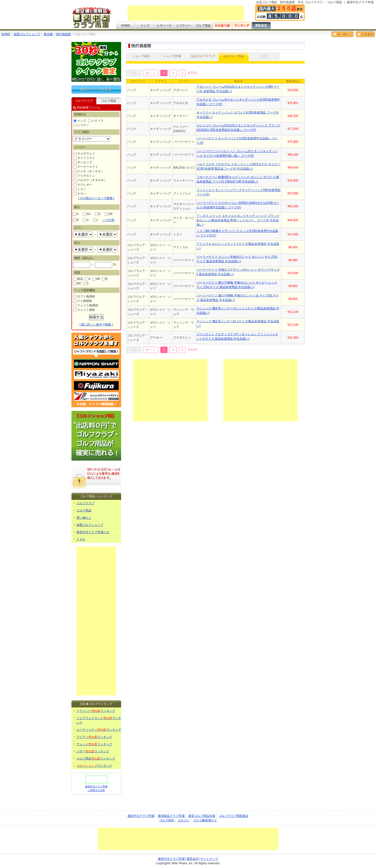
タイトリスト (84, 158)
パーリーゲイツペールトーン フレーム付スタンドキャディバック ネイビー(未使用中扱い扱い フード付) (237, 153)
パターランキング (93, 751)
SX (87, 214)
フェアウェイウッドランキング (99, 720)
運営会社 (193, 859)
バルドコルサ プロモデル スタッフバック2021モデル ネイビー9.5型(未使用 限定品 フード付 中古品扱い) (238, 166)
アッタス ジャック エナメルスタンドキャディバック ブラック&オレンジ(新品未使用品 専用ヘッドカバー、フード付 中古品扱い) (238, 220)
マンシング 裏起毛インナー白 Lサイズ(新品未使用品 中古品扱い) (238, 324)
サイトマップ (209, 859)
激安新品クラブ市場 (171, 816)
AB (96, 279)
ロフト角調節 (84, 296)
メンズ (145, 26)
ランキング (242, 26)
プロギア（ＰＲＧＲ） (90, 180)
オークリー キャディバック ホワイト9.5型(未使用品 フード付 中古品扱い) (238, 115)
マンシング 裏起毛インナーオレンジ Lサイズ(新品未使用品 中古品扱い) (238, 311)
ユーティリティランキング (99, 730)
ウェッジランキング (94, 744)
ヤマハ (80, 194)
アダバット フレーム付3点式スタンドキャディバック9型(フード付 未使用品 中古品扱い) (238, 89)
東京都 (48, 34)
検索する (96, 317)
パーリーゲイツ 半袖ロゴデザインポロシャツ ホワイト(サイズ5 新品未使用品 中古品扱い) (238, 272)
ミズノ (80, 189)
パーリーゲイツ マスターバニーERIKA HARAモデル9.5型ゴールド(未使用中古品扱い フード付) (238, 205)
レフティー (184, 26)
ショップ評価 (172, 56)
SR (109, 214)
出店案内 (365, 34)
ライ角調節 (83, 301)
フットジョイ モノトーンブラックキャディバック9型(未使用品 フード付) (239, 192)
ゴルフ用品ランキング (96, 759)
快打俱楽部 (64, 34)
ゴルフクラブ (85, 503)
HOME (126, 26)
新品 (78, 279)
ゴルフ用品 (203, 26)
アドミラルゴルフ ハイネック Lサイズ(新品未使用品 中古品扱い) (238, 246)
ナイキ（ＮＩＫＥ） (89, 171)
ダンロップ (83, 162)
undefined (83, 234)
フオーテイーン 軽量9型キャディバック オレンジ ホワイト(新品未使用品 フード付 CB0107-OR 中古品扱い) (238, 179)
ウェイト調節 (84, 310)
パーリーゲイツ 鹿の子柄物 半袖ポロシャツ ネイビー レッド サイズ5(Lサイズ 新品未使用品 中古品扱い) (237, 285)
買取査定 (261, 26)
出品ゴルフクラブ (203, 56)
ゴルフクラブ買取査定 (234, 816)
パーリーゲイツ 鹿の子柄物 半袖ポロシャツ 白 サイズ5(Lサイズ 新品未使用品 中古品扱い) (238, 298)
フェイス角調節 (86, 305)
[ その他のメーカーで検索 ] (96, 198)
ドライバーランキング (96, 711)
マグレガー (83, 185)
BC (77, 283)
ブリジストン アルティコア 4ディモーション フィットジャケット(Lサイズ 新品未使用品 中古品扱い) (237, 336)
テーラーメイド (86, 167)
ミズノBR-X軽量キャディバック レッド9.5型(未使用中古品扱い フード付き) (237, 233)
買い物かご (342, 34)
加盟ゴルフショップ (27, 34)
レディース (164, 26)
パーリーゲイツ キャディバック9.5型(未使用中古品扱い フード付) (237, 141)
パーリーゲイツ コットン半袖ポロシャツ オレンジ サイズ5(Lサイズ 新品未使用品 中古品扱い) (237, 259)
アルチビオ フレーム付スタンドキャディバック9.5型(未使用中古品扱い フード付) (238, 102)
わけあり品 (222, 26)
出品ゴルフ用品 (234, 56)
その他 (108, 220)
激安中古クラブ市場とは (93, 532)
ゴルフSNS (167, 820)
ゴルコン (184, 820)
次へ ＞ (151, 73)
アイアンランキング (94, 737)
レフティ (81, 125)
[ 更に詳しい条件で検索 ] (96, 325)
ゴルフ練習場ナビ (205, 820)
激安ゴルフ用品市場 (202, 816)
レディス (96, 121)
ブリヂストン (84, 176)
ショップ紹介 (141, 56)
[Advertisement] (186, 13)
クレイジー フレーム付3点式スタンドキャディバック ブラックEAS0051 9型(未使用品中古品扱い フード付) (238, 128)
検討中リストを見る (96, 89)
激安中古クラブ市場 (141, 816)
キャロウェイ (84, 153)
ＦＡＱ (81, 539)
